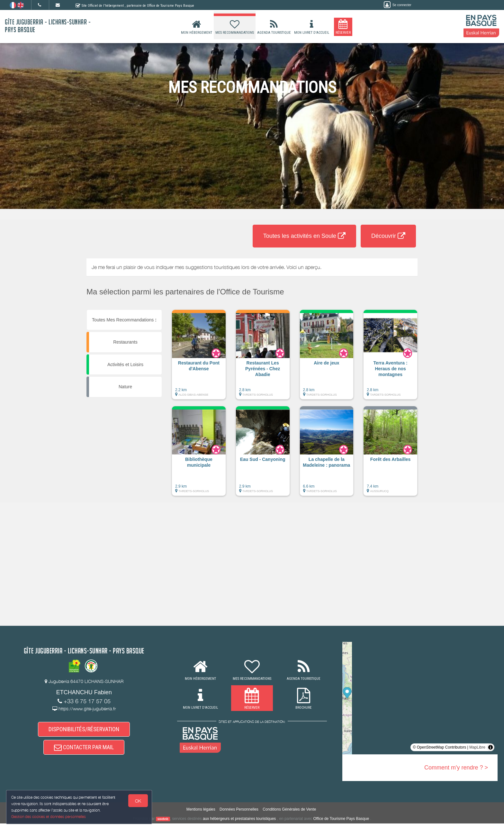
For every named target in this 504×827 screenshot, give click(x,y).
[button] (199, 358)
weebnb (163, 823)
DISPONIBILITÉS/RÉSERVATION (84, 730)
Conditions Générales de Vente (289, 813)
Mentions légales (201, 813)
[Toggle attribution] (491, 747)
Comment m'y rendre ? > (456, 768)
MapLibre (477, 747)
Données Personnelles (239, 813)
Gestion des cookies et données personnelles (49, 816)
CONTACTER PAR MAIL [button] (84, 750)
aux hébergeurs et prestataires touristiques (239, 822)
